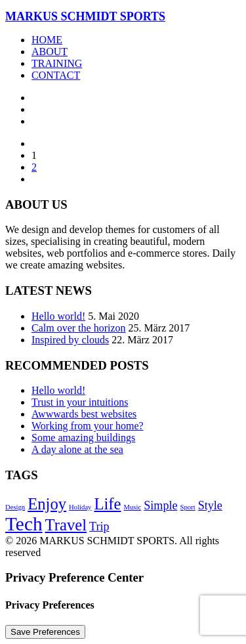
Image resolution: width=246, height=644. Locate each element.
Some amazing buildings (83, 438)
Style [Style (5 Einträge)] (210, 505)
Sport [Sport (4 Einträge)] (188, 507)
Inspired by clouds (70, 340)
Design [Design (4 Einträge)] (15, 507)
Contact (56, 75)
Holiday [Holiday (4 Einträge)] (80, 507)
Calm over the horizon (79, 328)
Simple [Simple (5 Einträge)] (160, 505)
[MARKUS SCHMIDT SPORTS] (123, 17)
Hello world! (58, 316)
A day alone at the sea (77, 449)
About (50, 52)
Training (57, 63)
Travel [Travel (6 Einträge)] (66, 525)
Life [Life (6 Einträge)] (107, 504)
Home (47, 40)
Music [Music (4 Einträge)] (133, 507)
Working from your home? (88, 426)
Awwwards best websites (84, 414)
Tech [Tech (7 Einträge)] (24, 524)
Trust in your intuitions (80, 402)
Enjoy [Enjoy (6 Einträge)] (47, 504)
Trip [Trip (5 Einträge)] (99, 526)
